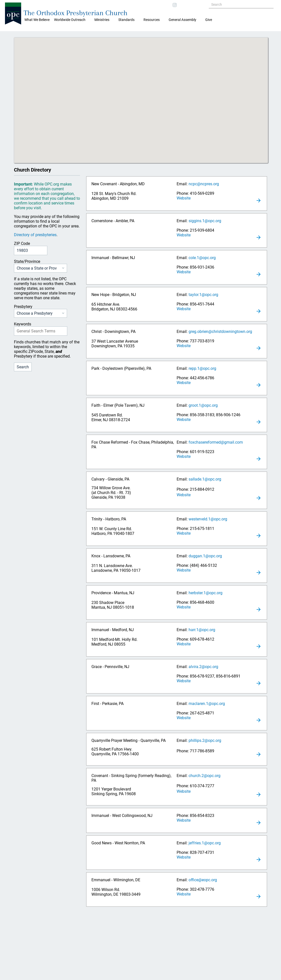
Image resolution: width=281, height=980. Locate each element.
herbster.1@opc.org (206, 593)
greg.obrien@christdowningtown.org (220, 332)
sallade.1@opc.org (205, 479)
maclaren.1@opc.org (207, 704)
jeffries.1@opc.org (205, 843)
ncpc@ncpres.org (204, 184)
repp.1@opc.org (202, 368)
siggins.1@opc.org (205, 221)
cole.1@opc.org (202, 258)
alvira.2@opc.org (203, 667)
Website (184, 198)
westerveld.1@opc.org (208, 519)
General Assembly (182, 20)
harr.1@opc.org (202, 630)
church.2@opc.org (205, 776)
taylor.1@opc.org (203, 295)
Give (209, 20)
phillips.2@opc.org (205, 740)
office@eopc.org (203, 880)
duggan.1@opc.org (205, 556)
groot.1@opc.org (203, 405)
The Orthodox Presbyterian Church (76, 13)
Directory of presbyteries (35, 235)
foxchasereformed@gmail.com (216, 442)
